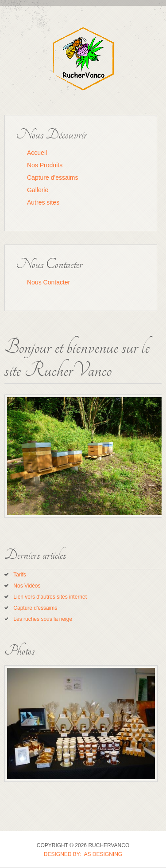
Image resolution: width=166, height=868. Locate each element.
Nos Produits (45, 165)
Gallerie (38, 190)
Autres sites (43, 202)
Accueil (37, 153)
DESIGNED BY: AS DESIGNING (83, 854)
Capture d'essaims (53, 178)
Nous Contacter (48, 282)
